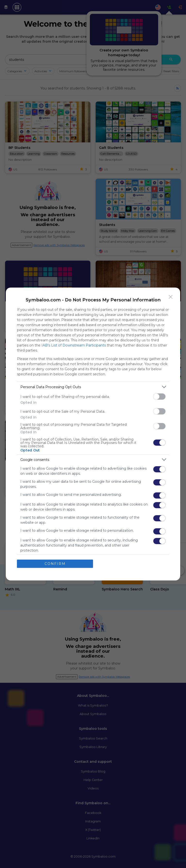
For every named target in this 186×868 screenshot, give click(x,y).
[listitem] (93, 387)
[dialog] (93, 434)
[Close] (171, 297)
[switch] (159, 397)
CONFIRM (55, 564)
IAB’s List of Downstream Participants (74, 345)
